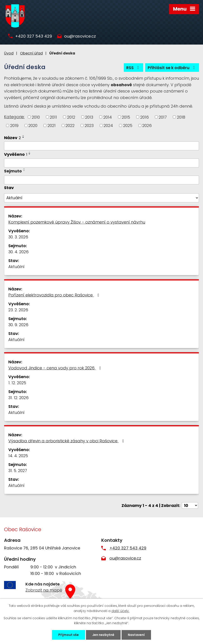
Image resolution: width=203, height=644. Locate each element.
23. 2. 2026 (18, 310)
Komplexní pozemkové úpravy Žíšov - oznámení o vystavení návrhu (77, 222)
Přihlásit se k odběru (172, 68)
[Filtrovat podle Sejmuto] (101, 180)
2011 (53, 117)
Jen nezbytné (103, 635)
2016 (144, 117)
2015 (126, 117)
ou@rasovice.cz (80, 36)
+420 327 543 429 (34, 36)
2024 (108, 125)
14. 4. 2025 (18, 456)
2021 (52, 125)
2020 (33, 125)
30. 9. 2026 (18, 325)
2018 (181, 117)
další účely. (120, 611)
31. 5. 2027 (18, 471)
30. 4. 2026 (18, 252)
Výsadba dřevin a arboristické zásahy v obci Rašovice (67, 441)
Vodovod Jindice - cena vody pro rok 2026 (56, 368)
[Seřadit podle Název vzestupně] (23, 136)
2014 (108, 117)
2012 (71, 117)
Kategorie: (14, 117)
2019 (14, 125)
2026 (147, 125)
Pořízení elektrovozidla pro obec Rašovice (55, 295)
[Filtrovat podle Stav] (101, 198)
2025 (128, 125)
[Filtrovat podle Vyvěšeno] (101, 163)
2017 (163, 117)
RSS (134, 68)
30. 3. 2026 (18, 237)
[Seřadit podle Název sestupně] (23, 137)
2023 (89, 125)
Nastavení (136, 635)
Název (12, 138)
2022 (70, 125)
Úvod (9, 53)
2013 (89, 117)
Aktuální (16, 267)
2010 (36, 117)
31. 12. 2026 (18, 398)
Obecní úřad (31, 53)
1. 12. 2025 (17, 383)
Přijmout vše (69, 635)
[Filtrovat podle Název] (101, 146)
